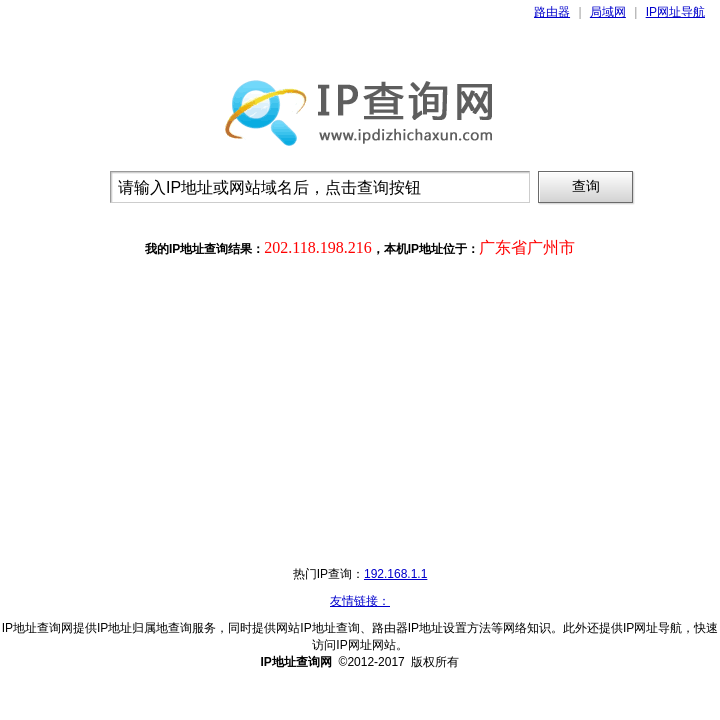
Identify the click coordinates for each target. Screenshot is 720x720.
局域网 (608, 12)
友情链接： (360, 601)
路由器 (552, 12)
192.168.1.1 (395, 574)
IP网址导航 (675, 12)
